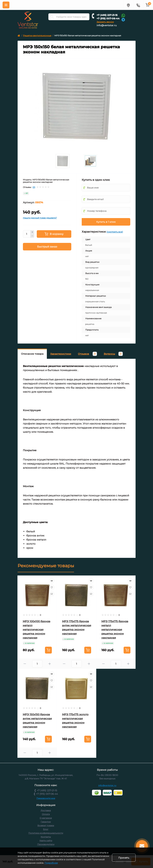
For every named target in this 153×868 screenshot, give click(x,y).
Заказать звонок (105, 22)
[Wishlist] (52, 587)
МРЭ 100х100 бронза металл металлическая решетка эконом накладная (36, 629)
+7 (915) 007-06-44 (108, 18)
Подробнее (73, 863)
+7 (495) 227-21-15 (107, 15)
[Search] (52, 17)
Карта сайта (46, 841)
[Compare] (52, 594)
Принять (124, 858)
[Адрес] (128, 5)
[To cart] (48, 650)
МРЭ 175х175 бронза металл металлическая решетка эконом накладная (115, 629)
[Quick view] (52, 581)
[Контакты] (138, 5)
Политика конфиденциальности (46, 833)
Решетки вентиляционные (37, 36)
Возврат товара (46, 825)
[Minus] (32, 236)
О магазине (46, 818)
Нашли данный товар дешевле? (40, 218)
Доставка (46, 810)
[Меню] (6, 5)
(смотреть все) (115, 232)
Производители (46, 844)
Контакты (46, 837)
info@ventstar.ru (107, 25)
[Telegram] (123, 19)
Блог (46, 829)
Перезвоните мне (46, 798)
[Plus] (32, 232)
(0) (34, 187)
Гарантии (46, 822)
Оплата (46, 814)
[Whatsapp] (123, 15)
